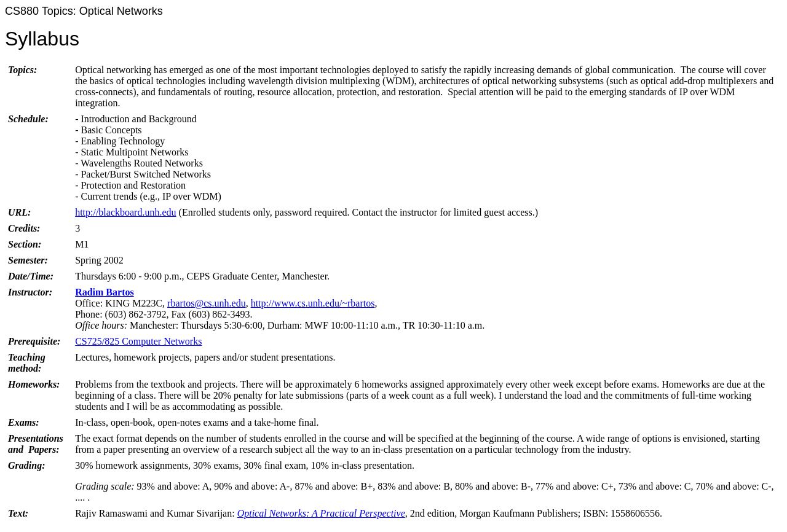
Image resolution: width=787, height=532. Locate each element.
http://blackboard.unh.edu (125, 212)
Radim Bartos (105, 292)
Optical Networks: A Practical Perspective (321, 513)
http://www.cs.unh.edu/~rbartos (313, 303)
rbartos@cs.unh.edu (207, 303)
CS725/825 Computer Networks (138, 341)
